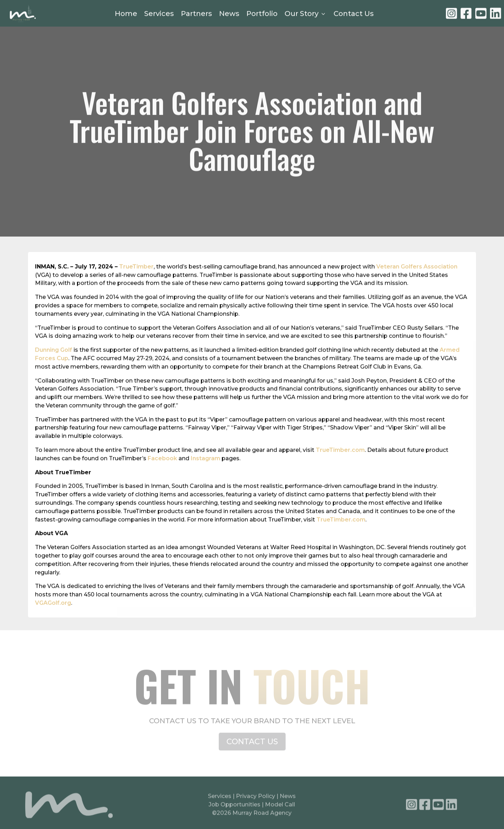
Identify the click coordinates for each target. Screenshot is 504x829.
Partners (197, 14)
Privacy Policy (256, 798)
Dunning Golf (54, 361)
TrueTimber (136, 277)
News (229, 14)
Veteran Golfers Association (417, 277)
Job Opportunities (234, 807)
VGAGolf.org (53, 614)
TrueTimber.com (340, 461)
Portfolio (262, 14)
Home (126, 14)
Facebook (162, 469)
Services (159, 14)
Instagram (205, 469)
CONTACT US (252, 746)
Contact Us (354, 14)
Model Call (280, 807)
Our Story (306, 14)
